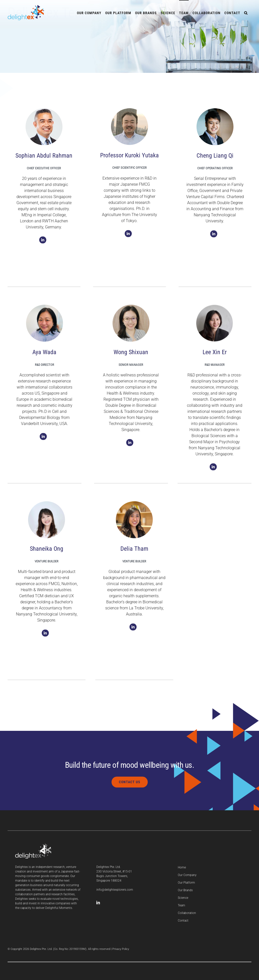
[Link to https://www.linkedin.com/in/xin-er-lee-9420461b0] (213, 469)
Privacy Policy (121, 949)
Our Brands (185, 890)
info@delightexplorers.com (115, 890)
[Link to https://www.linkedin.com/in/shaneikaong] (45, 635)
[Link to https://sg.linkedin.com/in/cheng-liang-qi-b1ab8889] (214, 236)
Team (181, 905)
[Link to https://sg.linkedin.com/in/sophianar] (43, 242)
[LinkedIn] (98, 903)
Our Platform (186, 883)
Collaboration (187, 913)
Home (182, 867)
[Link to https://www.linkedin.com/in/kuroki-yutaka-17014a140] (128, 236)
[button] (246, 13)
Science (183, 898)
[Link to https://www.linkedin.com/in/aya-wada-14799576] (43, 439)
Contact (183, 921)
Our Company (187, 875)
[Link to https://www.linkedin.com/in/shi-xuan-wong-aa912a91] (130, 445)
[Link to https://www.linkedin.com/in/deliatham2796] (133, 629)
